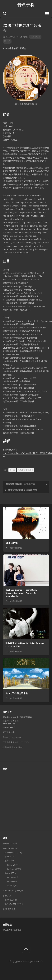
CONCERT (11, 900)
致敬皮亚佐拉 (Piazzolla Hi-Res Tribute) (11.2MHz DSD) (25, 645)
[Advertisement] (26, 799)
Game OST (13, 865)
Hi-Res (12, 470)
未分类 (8, 909)
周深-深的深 (12, 543)
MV (7, 896)
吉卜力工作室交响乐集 (17, 693)
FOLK (9, 857)
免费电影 (18, 930)
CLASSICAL (35, 37)
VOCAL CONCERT (14, 904)
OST (9, 861)
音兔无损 (26, 5)
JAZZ (11, 877)
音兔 (25, 37)
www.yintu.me (9, 724)
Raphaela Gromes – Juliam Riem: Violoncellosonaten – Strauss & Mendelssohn (21, 593)
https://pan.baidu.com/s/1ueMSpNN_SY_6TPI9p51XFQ (27, 453)
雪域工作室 (8, 930)
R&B (11, 881)
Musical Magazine (12, 891)
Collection (9, 843)
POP (9, 873)
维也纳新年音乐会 (26, 470)
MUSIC (7, 41)
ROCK (12, 886)
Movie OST (14, 869)
